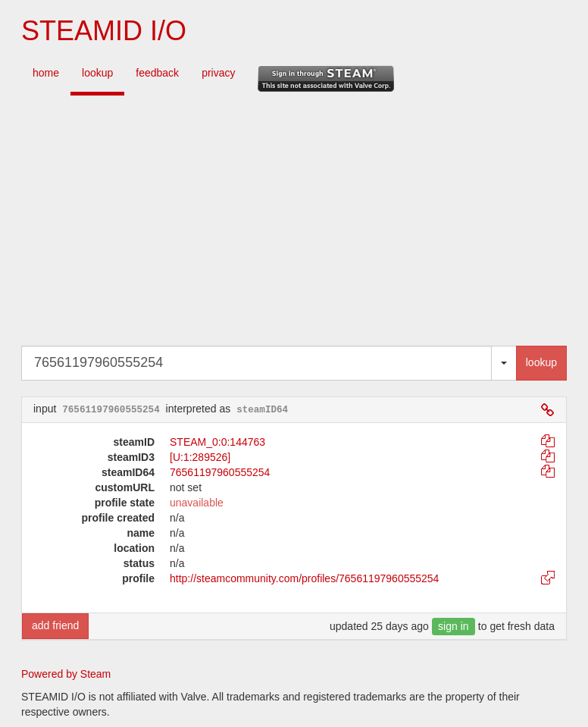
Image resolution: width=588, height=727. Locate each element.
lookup (97, 73)
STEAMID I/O (104, 31)
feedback (157, 73)
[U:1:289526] (200, 457)
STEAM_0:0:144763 (217, 442)
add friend (55, 625)
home (46, 73)
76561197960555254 (220, 472)
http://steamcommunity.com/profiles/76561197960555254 (304, 578)
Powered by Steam (66, 674)
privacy (218, 73)
